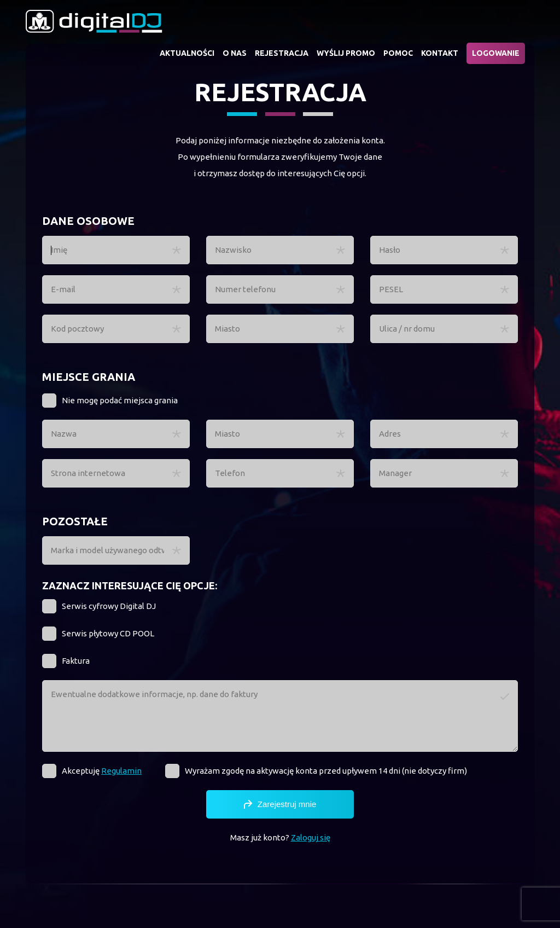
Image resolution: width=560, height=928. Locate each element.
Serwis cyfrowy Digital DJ (109, 606)
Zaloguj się (311, 837)
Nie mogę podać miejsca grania (120, 400)
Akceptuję (102, 771)
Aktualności (187, 53)
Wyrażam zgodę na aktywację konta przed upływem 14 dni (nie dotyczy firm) (326, 771)
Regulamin (121, 771)
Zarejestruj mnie (280, 804)
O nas (235, 53)
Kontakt (440, 53)
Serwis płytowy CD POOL (108, 633)
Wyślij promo (346, 53)
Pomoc (398, 53)
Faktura (76, 661)
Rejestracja (282, 53)
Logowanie (496, 53)
